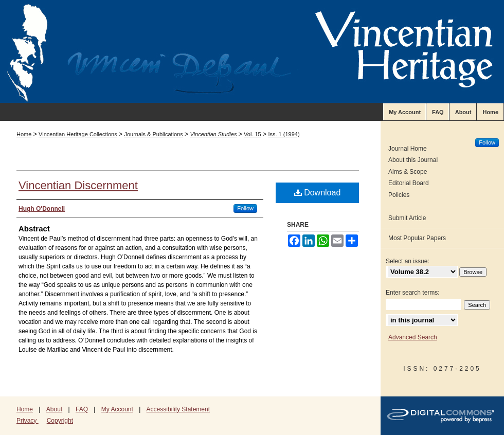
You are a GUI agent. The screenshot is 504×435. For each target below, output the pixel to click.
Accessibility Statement (178, 409)
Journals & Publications (153, 134)
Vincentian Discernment (78, 185)
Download (318, 193)
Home (24, 134)
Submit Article (407, 218)
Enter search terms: (413, 293)
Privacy (28, 421)
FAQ (82, 409)
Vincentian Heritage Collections (78, 134)
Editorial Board (409, 183)
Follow (245, 208)
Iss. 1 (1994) (284, 134)
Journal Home (408, 149)
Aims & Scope (408, 172)
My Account (117, 409)
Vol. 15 (253, 134)
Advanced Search (413, 337)
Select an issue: (408, 261)
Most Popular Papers (417, 238)
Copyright (60, 421)
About (54, 409)
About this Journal (413, 160)
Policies (399, 195)
